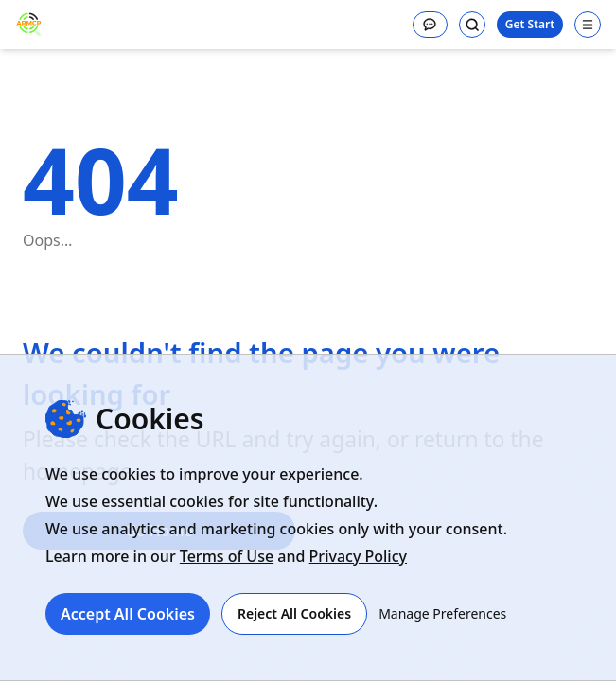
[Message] (430, 25)
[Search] (472, 25)
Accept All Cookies (128, 614)
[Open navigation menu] (588, 25)
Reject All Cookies (294, 613)
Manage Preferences (442, 613)
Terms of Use (227, 556)
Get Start (530, 24)
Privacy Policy (358, 556)
